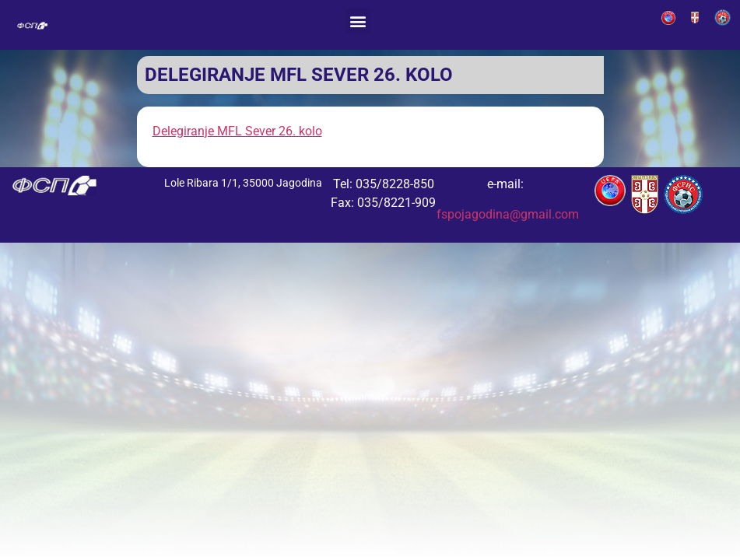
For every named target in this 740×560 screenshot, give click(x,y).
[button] (358, 21)
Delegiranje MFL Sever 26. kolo (237, 131)
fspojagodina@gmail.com (508, 214)
